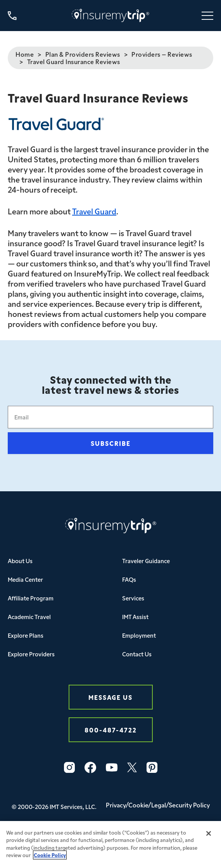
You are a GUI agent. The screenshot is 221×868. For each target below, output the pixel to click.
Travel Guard (94, 211)
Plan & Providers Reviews (83, 54)
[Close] (209, 838)
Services (133, 598)
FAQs (129, 579)
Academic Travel (29, 617)
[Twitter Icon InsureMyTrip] (132, 767)
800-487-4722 (111, 730)
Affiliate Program (31, 598)
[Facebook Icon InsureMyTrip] (90, 767)
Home (25, 54)
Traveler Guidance (146, 561)
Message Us (110, 697)
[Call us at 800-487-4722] (12, 16)
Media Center (25, 579)
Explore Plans (26, 635)
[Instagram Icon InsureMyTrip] (69, 767)
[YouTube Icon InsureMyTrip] (112, 767)
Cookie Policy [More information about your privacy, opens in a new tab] (50, 860)
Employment (139, 635)
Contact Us (137, 654)
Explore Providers (31, 654)
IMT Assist (135, 617)
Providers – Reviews (162, 54)
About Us (20, 561)
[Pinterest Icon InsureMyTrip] (152, 767)
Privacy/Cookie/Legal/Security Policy (158, 805)
